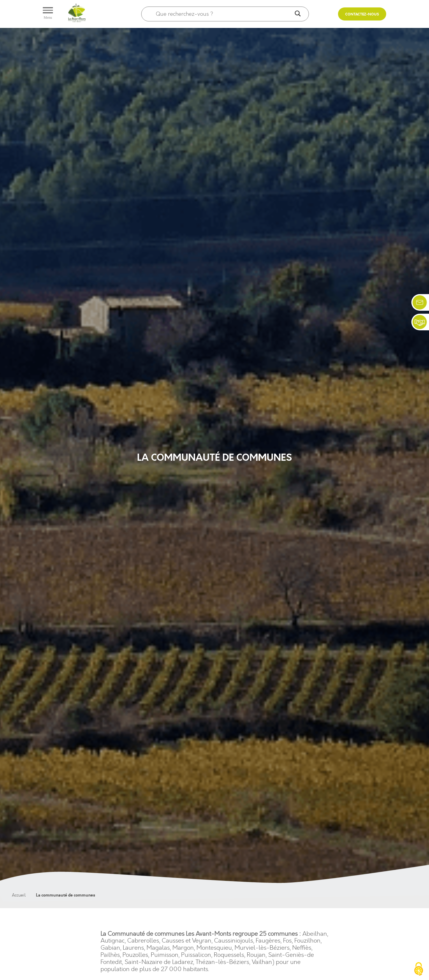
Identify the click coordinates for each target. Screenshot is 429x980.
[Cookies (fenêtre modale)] (419, 970)
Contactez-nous (362, 14)
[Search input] (224, 14)
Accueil (19, 895)
